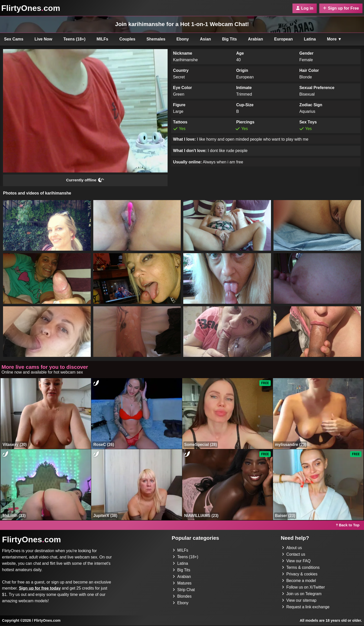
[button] (47, 226)
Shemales (156, 39)
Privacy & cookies (300, 575)
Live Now (43, 39)
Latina (310, 39)
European (284, 39)
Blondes (182, 597)
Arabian (256, 39)
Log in (305, 8)
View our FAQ (297, 561)
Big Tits (230, 39)
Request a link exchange (306, 607)
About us (292, 548)
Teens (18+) (74, 39)
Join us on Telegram (302, 594)
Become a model (299, 581)
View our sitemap (300, 601)
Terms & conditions (301, 568)
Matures (182, 584)
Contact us (294, 555)
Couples (127, 39)
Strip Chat (184, 590)
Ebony (183, 39)
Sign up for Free (341, 8)
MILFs (102, 39)
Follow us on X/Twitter (304, 588)
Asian (206, 39)
